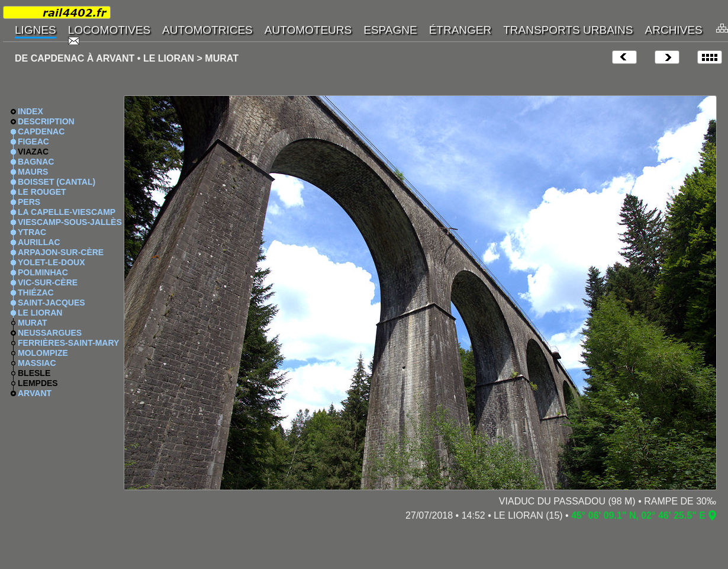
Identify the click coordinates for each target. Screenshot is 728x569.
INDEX (30, 111)
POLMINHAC (43, 272)
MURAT (33, 323)
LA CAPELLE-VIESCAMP (67, 212)
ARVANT (35, 393)
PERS (29, 202)
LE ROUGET (42, 192)
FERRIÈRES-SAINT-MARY (68, 343)
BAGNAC (36, 162)
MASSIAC (37, 363)
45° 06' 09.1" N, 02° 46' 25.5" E (638, 515)
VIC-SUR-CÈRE (48, 282)
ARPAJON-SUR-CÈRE (61, 252)
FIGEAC (33, 142)
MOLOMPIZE (43, 353)
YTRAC (32, 232)
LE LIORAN (40, 313)
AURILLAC (39, 242)
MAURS (33, 172)
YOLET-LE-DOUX (51, 262)
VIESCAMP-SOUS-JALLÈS (70, 222)
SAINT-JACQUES (51, 303)
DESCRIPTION (46, 121)
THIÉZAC (36, 292)
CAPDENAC (41, 131)
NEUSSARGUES (50, 333)
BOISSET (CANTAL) (57, 182)
